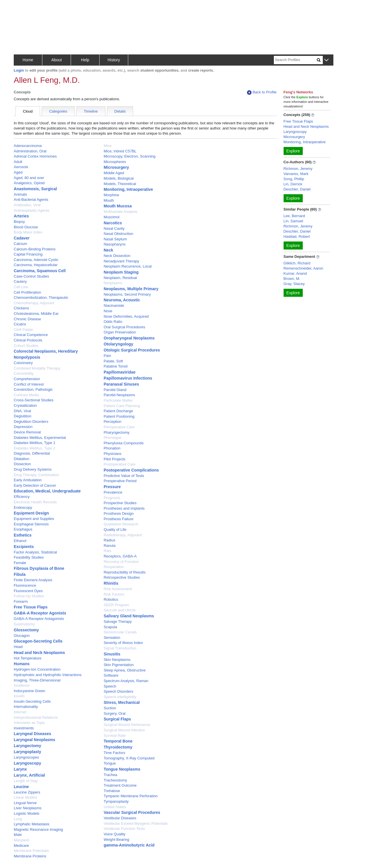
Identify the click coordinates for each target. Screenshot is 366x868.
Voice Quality (114, 834)
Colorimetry (23, 363)
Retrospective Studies (122, 577)
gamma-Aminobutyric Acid (129, 845)
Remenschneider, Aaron (303, 268)
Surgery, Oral (114, 713)
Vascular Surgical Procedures (132, 812)
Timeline (91, 111)
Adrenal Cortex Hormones (35, 156)
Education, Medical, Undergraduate (47, 491)
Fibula (20, 574)
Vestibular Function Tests (124, 829)
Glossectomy (26, 630)
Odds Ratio (113, 322)
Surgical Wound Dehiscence (127, 725)
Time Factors (114, 753)
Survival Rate (115, 736)
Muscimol (111, 217)
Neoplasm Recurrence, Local (128, 266)
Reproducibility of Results (125, 572)
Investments (24, 728)
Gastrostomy (24, 624)
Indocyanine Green (29, 691)
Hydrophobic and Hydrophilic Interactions (48, 675)
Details (120, 111)
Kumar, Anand (295, 273)
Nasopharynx (115, 244)
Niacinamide (114, 306)
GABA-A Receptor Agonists (40, 613)
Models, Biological (119, 178)
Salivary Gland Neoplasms (129, 616)
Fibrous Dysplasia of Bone (39, 568)
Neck (108, 250)
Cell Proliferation (27, 292)
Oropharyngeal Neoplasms (129, 338)
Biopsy (19, 222)
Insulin (19, 696)
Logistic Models (27, 813)
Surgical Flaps (117, 719)
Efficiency (22, 497)
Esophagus (23, 529)
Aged (18, 172)
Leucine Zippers (27, 792)
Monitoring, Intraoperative (128, 189)
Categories (58, 111)
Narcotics (113, 223)
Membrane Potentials (31, 851)
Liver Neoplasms (28, 808)
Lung (18, 819)
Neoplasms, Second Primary (127, 294)
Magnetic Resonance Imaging (38, 829)
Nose (108, 311)
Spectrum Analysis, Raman (126, 681)
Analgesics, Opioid (29, 183)
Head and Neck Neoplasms (39, 653)
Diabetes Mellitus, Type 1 (34, 443)
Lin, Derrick (293, 184)
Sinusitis (112, 654)
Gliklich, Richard (297, 263)
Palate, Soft (113, 361)
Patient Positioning (119, 416)
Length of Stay (26, 781)
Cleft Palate (23, 330)
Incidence (22, 685)
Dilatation (21, 459)
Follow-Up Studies (29, 596)
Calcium (20, 244)
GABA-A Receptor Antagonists (39, 619)
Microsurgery (116, 167)
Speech (110, 686)
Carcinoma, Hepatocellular (36, 265)
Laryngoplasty (27, 752)
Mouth (109, 200)
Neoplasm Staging (121, 272)
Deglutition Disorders (31, 422)
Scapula (110, 627)
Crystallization (25, 405)
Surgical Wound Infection (124, 730)
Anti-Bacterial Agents (31, 200)
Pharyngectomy (116, 432)
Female (20, 563)
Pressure (112, 487)
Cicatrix (20, 324)
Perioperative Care (119, 427)
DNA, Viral (22, 411)
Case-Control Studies (31, 276)
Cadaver (22, 238)
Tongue (110, 763)
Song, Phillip (294, 179)
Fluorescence (25, 585)
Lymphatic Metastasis (32, 824)
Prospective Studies (120, 503)
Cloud (28, 111)
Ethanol (20, 541)
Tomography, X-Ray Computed (129, 758)
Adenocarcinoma (28, 146)
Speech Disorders (118, 691)
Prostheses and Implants (124, 508)
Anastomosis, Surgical (35, 189)
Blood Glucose (26, 227)
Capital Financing (28, 254)
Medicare (21, 846)
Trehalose (112, 791)
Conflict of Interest (29, 384)
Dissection (22, 464)
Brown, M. (292, 279)
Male (18, 835)
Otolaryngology (118, 344)
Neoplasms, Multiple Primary (131, 289)
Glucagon (22, 636)
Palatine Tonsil (116, 366)
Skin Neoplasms (117, 660)
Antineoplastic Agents (31, 210)
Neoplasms (113, 283)
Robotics (111, 599)
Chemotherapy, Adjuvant (34, 303)
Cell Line (21, 287)
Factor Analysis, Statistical (35, 552)
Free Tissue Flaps (31, 607)
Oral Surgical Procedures (124, 327)
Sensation (112, 638)
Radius (109, 540)
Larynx (20, 769)
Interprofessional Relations (36, 717)
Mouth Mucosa (118, 206)
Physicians (112, 454)
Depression (23, 427)
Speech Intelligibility (120, 697)
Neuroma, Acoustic (122, 300)
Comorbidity (24, 373)
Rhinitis (111, 583)
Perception (112, 422)
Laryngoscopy (27, 763)
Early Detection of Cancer (35, 485)
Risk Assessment (118, 589)
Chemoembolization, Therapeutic (41, 297)
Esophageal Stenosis (31, 524)
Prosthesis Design (119, 513)
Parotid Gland (115, 390)
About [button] (57, 60)
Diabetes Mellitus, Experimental (40, 438)
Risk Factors (114, 594)
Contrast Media (26, 395)
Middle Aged (114, 173)
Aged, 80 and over (29, 178)
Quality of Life (115, 530)
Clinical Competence (31, 335)
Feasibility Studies (29, 557)
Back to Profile (262, 92)
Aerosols (21, 167)
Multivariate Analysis (120, 212)
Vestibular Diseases (120, 818)
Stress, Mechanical (122, 702)
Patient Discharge (118, 411)
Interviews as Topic (29, 723)
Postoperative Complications (131, 470)
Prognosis (112, 498)
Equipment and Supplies (34, 519)
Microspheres (115, 162)
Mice (107, 146)
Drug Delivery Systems (33, 469)
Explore (293, 151)
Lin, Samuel (293, 221)
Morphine (111, 195)
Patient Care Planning (122, 406)
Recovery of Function (121, 562)
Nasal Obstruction (118, 234)
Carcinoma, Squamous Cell (40, 271)
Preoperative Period (120, 481)
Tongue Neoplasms (122, 769)
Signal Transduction (120, 648)
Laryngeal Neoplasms (34, 740)
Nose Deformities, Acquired (126, 316)
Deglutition (22, 416)
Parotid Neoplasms (119, 395)
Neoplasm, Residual (120, 278)
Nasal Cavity (114, 228)
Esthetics (23, 535)
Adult (18, 162)
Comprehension (27, 379)
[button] (326, 60)
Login (19, 70)
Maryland (21, 840)
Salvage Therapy (118, 621)
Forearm (21, 601)
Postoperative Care (119, 464)
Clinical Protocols (28, 340)
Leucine (21, 787)
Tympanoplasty (116, 801)
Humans (22, 664)
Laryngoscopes (26, 757)
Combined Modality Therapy (37, 368)
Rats (107, 551)
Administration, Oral (30, 151)
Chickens (21, 308)
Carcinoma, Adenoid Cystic (36, 260)
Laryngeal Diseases (32, 734)
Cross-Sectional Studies (34, 400)
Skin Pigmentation (119, 665)
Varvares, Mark (296, 174)
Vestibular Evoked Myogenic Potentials (136, 823)
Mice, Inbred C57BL (120, 151)
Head (18, 647)
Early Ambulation (28, 480)
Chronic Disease (27, 319)
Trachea (110, 775)
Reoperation (114, 567)
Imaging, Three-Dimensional (37, 680)
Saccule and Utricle (120, 610)
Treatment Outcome (120, 785)
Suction (110, 708)
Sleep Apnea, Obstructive (125, 670)
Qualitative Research (121, 524)
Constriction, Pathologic (33, 389)
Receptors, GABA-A (120, 556)
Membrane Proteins (30, 856)
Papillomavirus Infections (128, 378)
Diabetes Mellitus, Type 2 (34, 448)
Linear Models (25, 797)
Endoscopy (23, 507)
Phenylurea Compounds (123, 443)
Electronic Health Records (35, 502)
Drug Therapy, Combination (36, 475)
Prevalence (113, 492)
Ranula (109, 546)
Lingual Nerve (25, 803)
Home (28, 60)
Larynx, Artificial (29, 775)
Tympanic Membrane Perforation (131, 796)
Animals (20, 194)
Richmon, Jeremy (298, 169)
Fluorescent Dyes (28, 591)
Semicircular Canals (120, 632)
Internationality (26, 707)
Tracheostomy (115, 780)
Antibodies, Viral (27, 205)
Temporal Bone (118, 741)
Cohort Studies (26, 346)
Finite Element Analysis (33, 580)
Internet (20, 712)
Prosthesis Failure (118, 519)
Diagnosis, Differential (32, 453)
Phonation (112, 448)
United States (115, 807)
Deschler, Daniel (297, 189)
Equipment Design (31, 513)
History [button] (114, 60)
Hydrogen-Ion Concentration (37, 669)
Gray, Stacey (294, 284)
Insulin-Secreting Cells (32, 701)
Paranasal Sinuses (121, 384)
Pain (107, 356)
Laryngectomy (27, 746)
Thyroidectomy (118, 747)
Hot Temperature (28, 658)
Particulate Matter (118, 400)
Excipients (24, 547)
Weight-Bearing (116, 839)
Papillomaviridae (119, 372)
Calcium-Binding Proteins (35, 249)
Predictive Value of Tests (124, 476)
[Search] (295, 60)
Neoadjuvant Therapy (121, 261)
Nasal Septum (115, 239)
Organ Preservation (120, 332)
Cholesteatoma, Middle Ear (36, 314)
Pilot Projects (114, 459)
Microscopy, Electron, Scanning (129, 156)
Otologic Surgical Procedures (132, 350)
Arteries (21, 216)
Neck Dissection (117, 256)
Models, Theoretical (120, 184)
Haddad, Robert (297, 236)
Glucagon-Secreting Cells (38, 641)
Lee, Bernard (294, 216)
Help (85, 60)
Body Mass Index (28, 232)
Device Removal (27, 432)
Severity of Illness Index (123, 643)
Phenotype (112, 438)
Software (111, 675)
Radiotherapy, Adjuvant (123, 535)
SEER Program (116, 605)
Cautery (20, 281)
